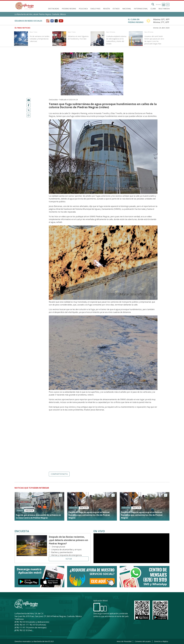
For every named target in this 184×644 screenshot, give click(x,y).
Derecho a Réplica (161, 641)
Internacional (141, 9)
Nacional (127, 9)
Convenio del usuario (143, 641)
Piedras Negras (69, 9)
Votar (69, 559)
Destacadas (54, 9)
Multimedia (164, 9)
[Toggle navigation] (168, 5)
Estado (116, 9)
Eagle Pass (95, 9)
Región (106, 9)
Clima (153, 9)
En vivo (161, 5)
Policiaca (83, 9)
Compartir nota (59, 474)
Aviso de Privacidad (124, 641)
